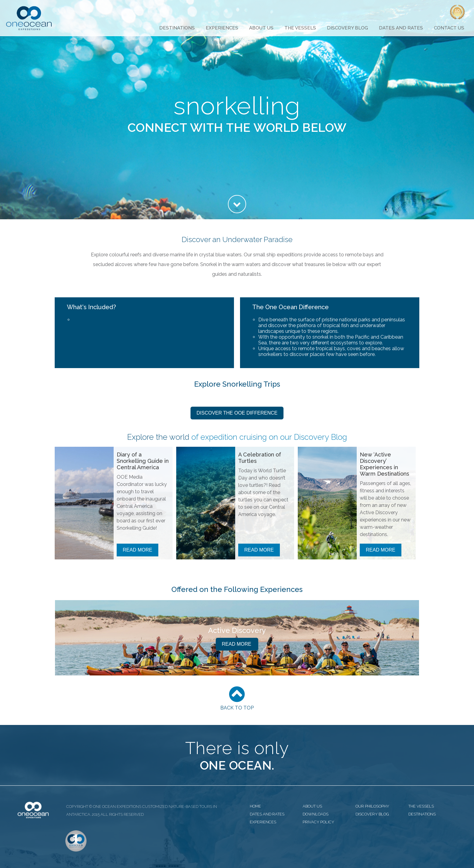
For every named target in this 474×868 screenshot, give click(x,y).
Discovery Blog (347, 28)
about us (312, 806)
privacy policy (318, 822)
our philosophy (372, 806)
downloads (316, 814)
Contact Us (449, 28)
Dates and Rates (401, 28)
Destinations (177, 28)
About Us (261, 28)
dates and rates (267, 814)
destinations (422, 814)
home (255, 806)
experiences (263, 822)
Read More (137, 550)
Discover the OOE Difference (237, 413)
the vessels (421, 806)
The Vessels (300, 28)
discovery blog (372, 814)
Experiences (222, 28)
